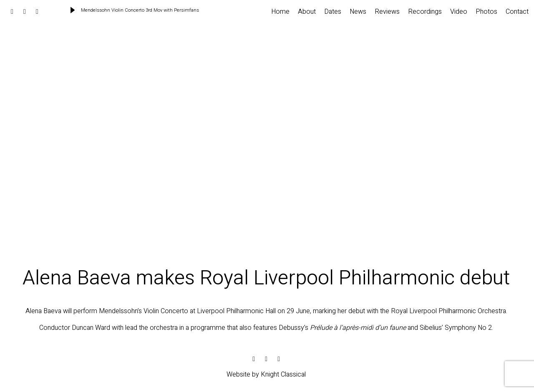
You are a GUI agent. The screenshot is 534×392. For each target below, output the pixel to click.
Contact (517, 12)
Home (280, 12)
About (307, 12)
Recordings (425, 12)
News (358, 12)
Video (459, 12)
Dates (333, 12)
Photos (486, 12)
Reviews (387, 12)
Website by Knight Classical (266, 374)
